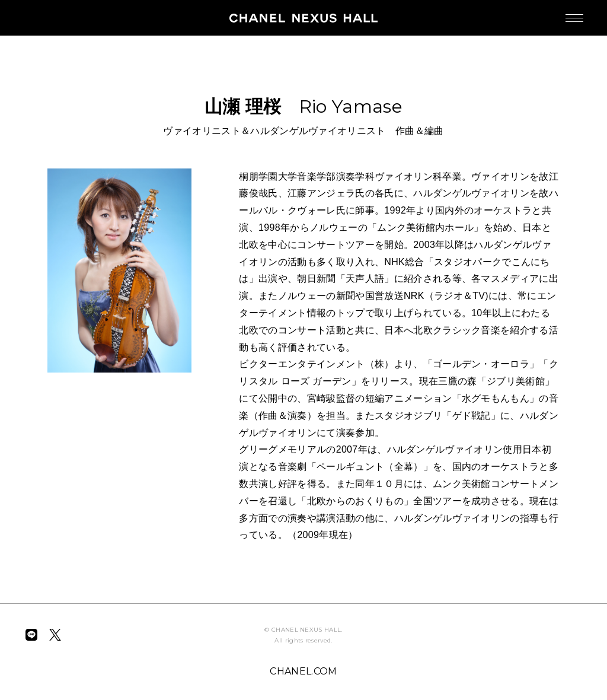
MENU (563, 12)
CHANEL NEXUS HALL (303, 18)
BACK (55, 64)
